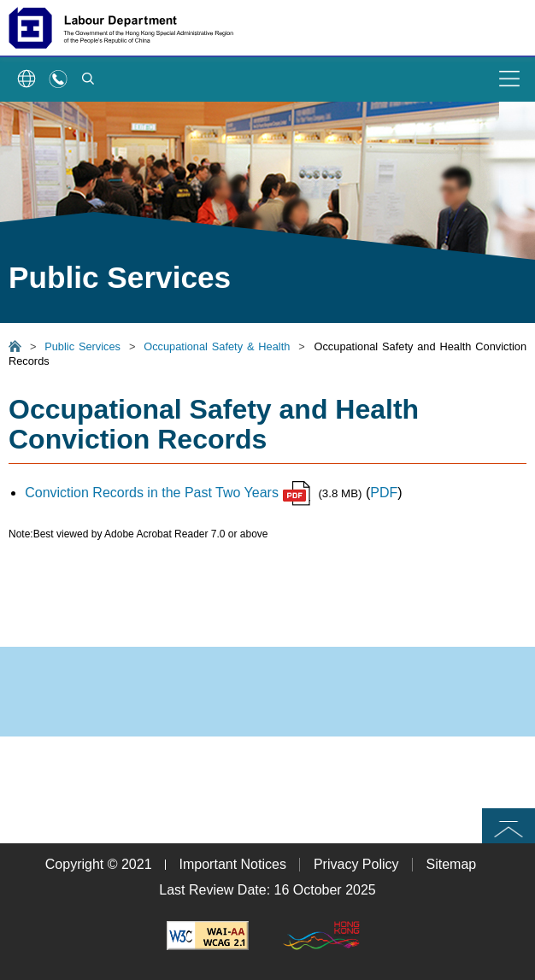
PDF (384, 493)
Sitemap (452, 864)
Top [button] (509, 825)
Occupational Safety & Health (217, 346)
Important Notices (233, 864)
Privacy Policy (356, 864)
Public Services (82, 346)
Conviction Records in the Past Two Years (168, 493)
